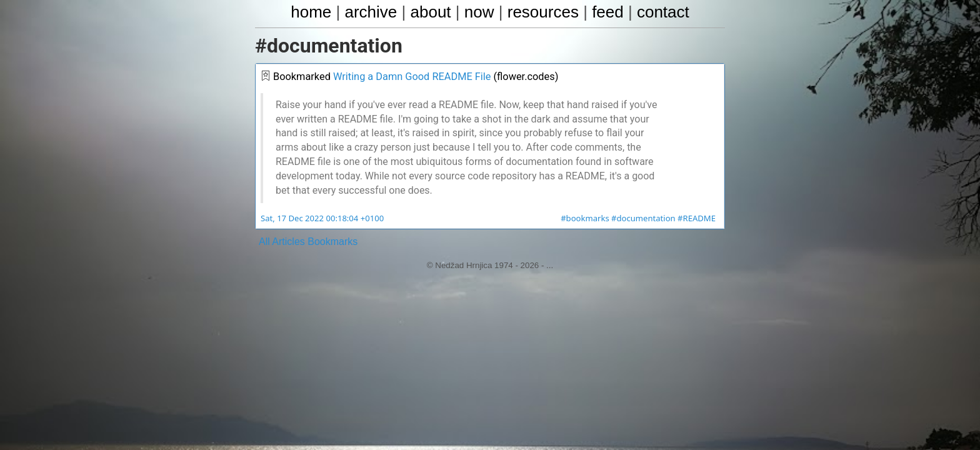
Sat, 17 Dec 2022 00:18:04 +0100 (321, 219)
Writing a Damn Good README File (409, 77)
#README (697, 219)
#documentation (645, 219)
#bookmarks (587, 219)
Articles (288, 242)
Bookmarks (332, 242)
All (264, 242)
